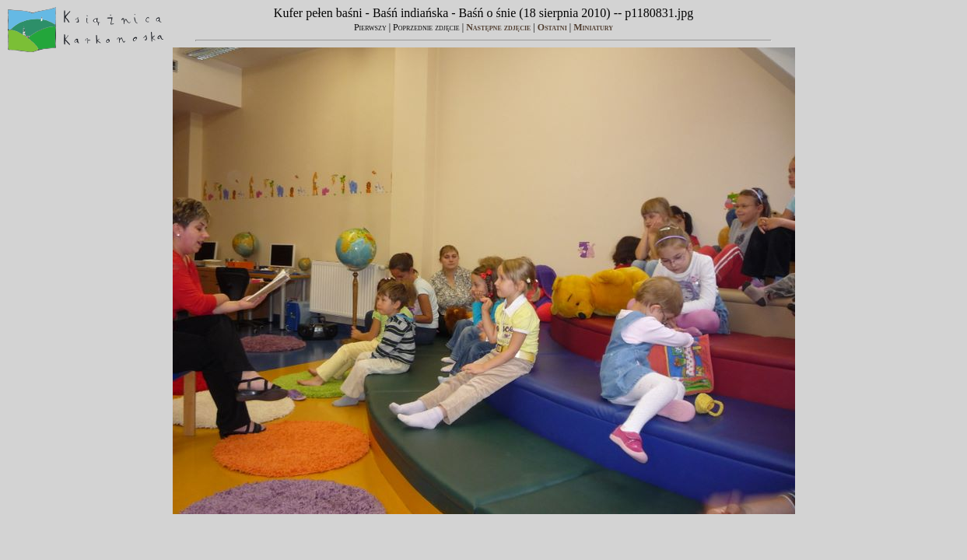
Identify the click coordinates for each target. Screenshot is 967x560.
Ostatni (552, 27)
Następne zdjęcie (498, 27)
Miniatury (593, 27)
